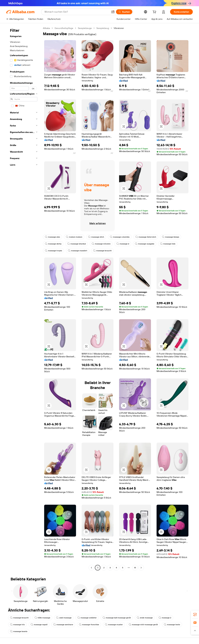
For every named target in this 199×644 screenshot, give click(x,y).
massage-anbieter (87, 618)
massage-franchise (89, 625)
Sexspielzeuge (85, 28)
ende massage (145, 618)
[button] (113, 12)
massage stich (96, 237)
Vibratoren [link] (119, 28)
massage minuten (101, 244)
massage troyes (53, 251)
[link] (195, 614)
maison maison (74, 237)
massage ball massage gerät (117, 618)
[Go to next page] (141, 568)
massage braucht (102, 251)
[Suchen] (124, 12)
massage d (123, 244)
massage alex (52, 237)
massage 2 (165, 618)
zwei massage (64, 618)
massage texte (172, 625)
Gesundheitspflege (64, 28)
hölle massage (42, 618)
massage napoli (39, 625)
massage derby (53, 244)
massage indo (168, 244)
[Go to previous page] (91, 568)
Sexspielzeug (103, 28)
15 (135, 568)
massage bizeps (171, 237)
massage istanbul (77, 244)
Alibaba (46, 28)
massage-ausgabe (145, 244)
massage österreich (146, 237)
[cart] (155, 12)
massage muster (114, 625)
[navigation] (24, 298)
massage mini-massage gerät (143, 625)
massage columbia (120, 237)
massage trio (17, 625)
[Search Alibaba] (76, 12)
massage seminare (63, 625)
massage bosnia (19, 631)
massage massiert (78, 251)
